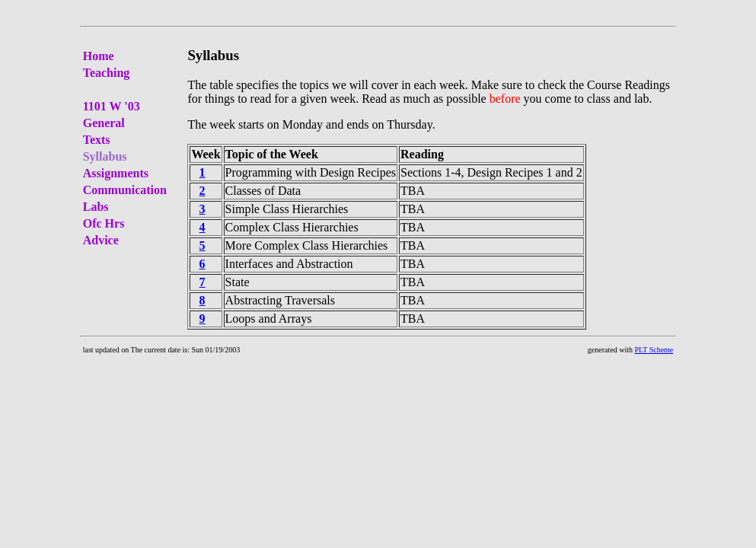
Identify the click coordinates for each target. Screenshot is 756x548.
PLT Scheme (654, 350)
